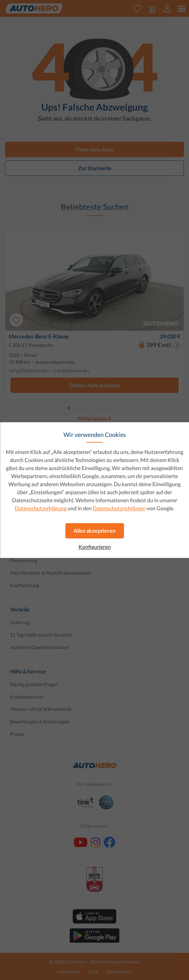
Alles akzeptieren (94, 531)
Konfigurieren (95, 547)
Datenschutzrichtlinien (119, 508)
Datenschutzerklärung (41, 508)
